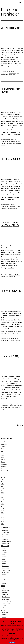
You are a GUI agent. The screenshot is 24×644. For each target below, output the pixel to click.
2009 (2, 497)
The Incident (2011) (11, 291)
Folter (3, 548)
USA (18, 342)
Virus (3, 581)
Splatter (4, 550)
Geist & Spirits (5, 535)
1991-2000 (11, 141)
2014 (10, 73)
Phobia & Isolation (5, 342)
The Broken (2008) (10, 159)
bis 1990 (3, 477)
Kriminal (10, 75)
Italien (12, 143)
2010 (10, 406)
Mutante (4, 561)
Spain (13, 75)
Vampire (4, 579)
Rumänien (4, 466)
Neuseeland (4, 464)
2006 (2, 491)
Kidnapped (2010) (10, 356)
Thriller (18, 206)
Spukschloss (5, 539)
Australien (4, 442)
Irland (2, 453)
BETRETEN (12, 643)
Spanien (3, 460)
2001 (2, 482)
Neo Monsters (5, 572)
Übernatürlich (4, 208)
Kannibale (4, 553)
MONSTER (4, 557)
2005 (2, 488)
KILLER (3, 610)
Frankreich (14, 73)
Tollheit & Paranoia (7, 608)
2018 (2, 517)
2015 (2, 511)
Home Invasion (4, 407)
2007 (2, 493)
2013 (10, 275)
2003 (2, 484)
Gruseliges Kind (6, 592)
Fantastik (3, 143)
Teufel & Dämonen (6, 541)
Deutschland (17, 141)
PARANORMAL (5, 530)
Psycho (11, 342)
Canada (13, 275)
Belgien (13, 340)
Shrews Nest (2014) (11, 28)
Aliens (3, 559)
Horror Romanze (6, 597)
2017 (2, 515)
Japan (3, 449)
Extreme (4, 555)
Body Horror (14, 406)
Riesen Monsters (6, 570)
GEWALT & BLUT (5, 546)
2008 (10, 206)
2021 (2, 524)
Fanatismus (5, 595)
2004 (2, 486)
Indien (3, 455)
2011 (10, 340)
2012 (2, 504)
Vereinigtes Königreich (13, 208)
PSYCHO (3, 586)
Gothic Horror (5, 590)
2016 (2, 513)
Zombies (4, 577)
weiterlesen (19, 66)
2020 (2, 522)
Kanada (3, 462)
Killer (6, 75)
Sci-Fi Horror (5, 606)
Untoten (3, 145)
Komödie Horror (18, 143)
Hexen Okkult (5, 537)
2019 (2, 519)
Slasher (16, 407)
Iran (2, 451)
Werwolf (4, 584)
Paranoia (4, 615)
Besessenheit (5, 533)
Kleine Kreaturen (6, 568)
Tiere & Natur (5, 566)
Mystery (3, 277)
